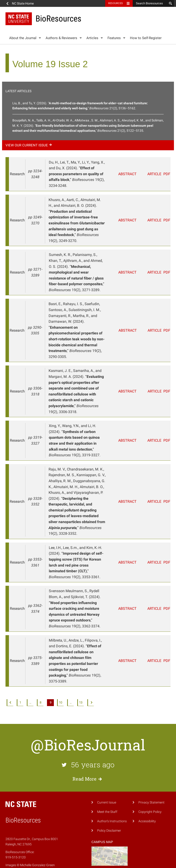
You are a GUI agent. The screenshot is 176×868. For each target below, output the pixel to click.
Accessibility (147, 798)
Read (88, 755)
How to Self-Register (146, 38)
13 (81, 679)
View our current (29, 145)
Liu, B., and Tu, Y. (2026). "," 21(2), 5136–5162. (80, 106)
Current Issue (107, 779)
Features (114, 38)
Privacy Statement (151, 779)
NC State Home (23, 3)
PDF (165, 174)
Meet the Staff (107, 788)
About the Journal (23, 38)
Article (149, 174)
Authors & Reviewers (61, 38)
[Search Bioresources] (150, 3)
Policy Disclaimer (109, 807)
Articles (92, 38)
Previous (10, 679)
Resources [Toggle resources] (115, 3)
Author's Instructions (112, 798)
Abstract (128, 174)
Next (91, 679)
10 (60, 679)
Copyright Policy (150, 788)
